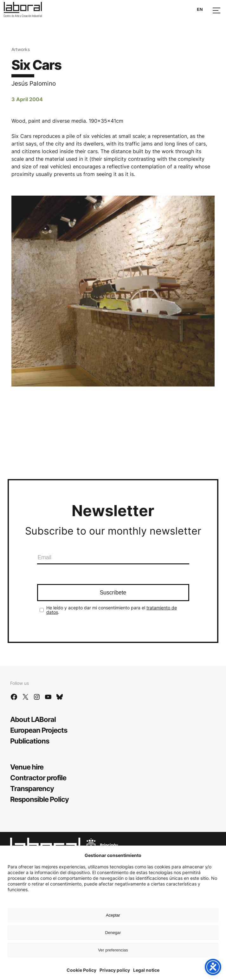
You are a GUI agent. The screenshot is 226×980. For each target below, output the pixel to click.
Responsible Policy (39, 799)
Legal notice (146, 970)
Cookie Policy (81, 970)
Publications (30, 741)
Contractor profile (38, 778)
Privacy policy (115, 970)
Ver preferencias (113, 950)
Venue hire (27, 767)
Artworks (21, 49)
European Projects (39, 730)
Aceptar (113, 915)
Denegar (113, 933)
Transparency (32, 789)
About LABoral (33, 719)
